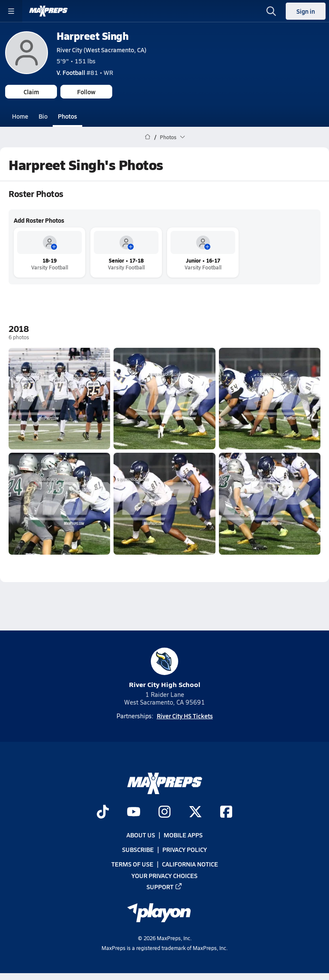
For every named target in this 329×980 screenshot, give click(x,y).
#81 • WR (85, 72)
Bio (43, 116)
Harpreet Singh (92, 36)
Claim (31, 92)
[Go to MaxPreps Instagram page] (164, 812)
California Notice (190, 864)
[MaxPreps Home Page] (148, 137)
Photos (67, 116)
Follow (86, 92)
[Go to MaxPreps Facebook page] (226, 812)
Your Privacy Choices (164, 875)
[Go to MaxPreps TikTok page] (103, 812)
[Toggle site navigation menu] (11, 11)
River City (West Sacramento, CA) (102, 50)
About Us (141, 835)
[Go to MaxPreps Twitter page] (195, 812)
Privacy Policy (185, 849)
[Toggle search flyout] (271, 11)
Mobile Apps (183, 835)
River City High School (165, 668)
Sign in (306, 11)
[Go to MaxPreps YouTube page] (134, 812)
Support (164, 886)
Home (20, 116)
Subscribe (138, 849)
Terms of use (132, 864)
